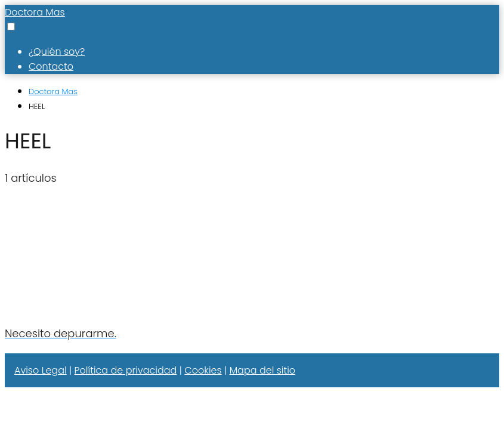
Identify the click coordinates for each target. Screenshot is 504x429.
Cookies (203, 370)
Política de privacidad (126, 370)
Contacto (51, 66)
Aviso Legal (41, 370)
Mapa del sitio (263, 370)
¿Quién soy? (57, 52)
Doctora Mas (35, 12)
